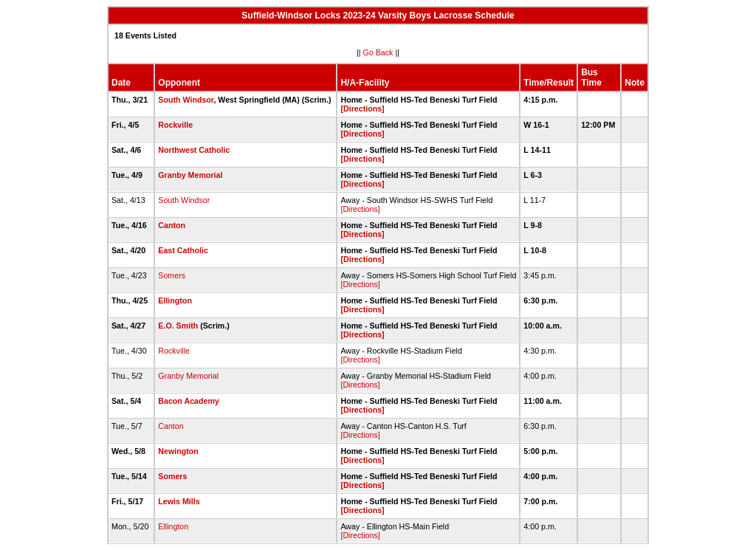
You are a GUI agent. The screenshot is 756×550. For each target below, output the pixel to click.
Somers (172, 275)
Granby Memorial (190, 175)
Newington (178, 451)
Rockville (175, 125)
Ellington (175, 300)
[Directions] (362, 109)
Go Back (378, 52)
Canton (172, 225)
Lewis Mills (179, 501)
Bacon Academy (189, 401)
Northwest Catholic (194, 150)
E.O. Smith (178, 326)
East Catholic (183, 250)
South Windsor (186, 100)
